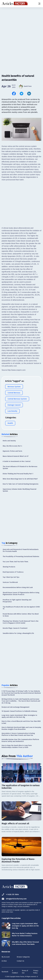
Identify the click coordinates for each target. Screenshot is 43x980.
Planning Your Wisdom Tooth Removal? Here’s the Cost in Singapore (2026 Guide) (21, 622)
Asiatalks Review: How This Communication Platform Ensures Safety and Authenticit (20, 740)
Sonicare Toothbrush (10, 582)
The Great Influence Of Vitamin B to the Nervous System (20, 468)
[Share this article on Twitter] (21, 94)
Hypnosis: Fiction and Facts (12, 451)
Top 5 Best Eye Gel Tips (11, 577)
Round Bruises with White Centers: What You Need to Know (21, 615)
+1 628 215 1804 (10, 894)
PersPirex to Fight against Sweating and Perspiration (17, 601)
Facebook (5, 972)
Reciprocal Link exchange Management (15, 707)
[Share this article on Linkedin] (29, 94)
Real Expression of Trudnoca (13, 572)
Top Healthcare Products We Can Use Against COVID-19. (21, 608)
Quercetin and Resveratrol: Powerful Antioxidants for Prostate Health (21, 550)
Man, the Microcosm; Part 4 (12, 446)
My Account (6, 957)
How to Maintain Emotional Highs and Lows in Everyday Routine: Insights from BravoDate (21, 728)
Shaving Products (9, 567)
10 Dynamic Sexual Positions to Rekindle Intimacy (19, 711)
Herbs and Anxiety (9, 441)
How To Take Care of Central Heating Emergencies (21, 484)
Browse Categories (23, 957)
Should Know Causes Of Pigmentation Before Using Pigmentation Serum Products (21, 594)
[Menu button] (39, 4)
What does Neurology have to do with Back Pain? (20, 479)
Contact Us (20, 961)
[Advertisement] (21, 30)
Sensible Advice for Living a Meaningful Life (18, 633)
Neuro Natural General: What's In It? (16, 456)
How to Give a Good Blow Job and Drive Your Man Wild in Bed (21, 722)
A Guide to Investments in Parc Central (17, 461)
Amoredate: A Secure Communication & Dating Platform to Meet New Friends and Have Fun (18, 734)
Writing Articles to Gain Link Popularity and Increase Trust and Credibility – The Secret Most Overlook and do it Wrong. (21, 701)
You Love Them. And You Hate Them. (16, 562)
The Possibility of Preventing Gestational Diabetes (21, 557)
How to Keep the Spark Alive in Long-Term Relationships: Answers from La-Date (17, 746)
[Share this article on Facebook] (14, 94)
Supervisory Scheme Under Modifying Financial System (19, 490)
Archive (4, 961)
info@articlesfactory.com (14, 899)
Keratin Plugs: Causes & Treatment (15, 628)
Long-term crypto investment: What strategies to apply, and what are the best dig (19, 716)
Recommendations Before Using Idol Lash (18, 587)
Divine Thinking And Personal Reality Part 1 (18, 474)
